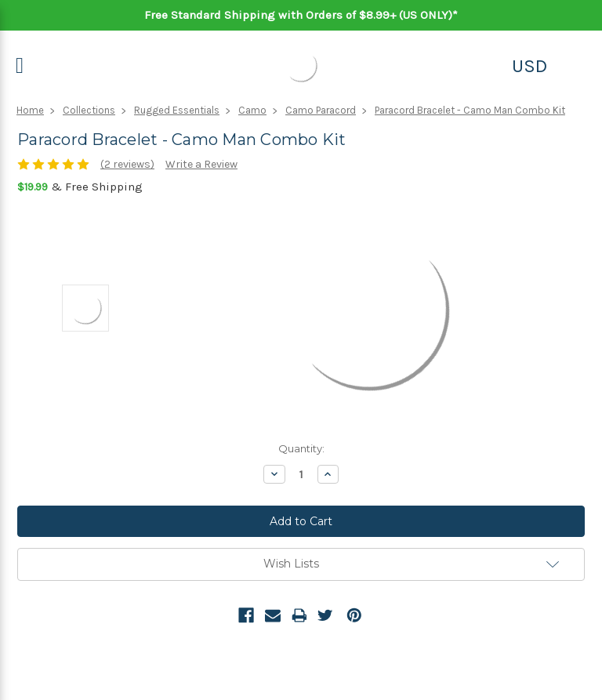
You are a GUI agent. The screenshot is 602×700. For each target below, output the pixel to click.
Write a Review (201, 164)
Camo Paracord (321, 110)
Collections (89, 110)
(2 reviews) (127, 164)
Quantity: (301, 448)
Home (30, 110)
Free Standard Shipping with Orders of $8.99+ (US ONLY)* (301, 15)
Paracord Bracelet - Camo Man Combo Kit (470, 110)
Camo (252, 110)
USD (529, 66)
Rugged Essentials (177, 110)
